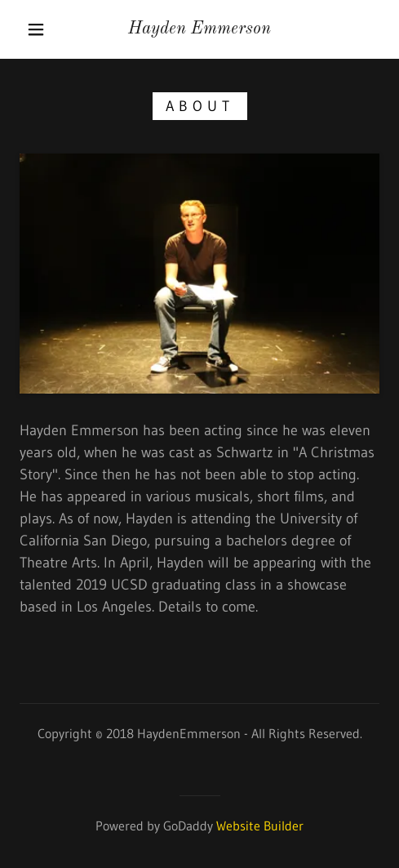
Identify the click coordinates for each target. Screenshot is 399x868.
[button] (38, 29)
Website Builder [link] (260, 826)
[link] (199, 29)
